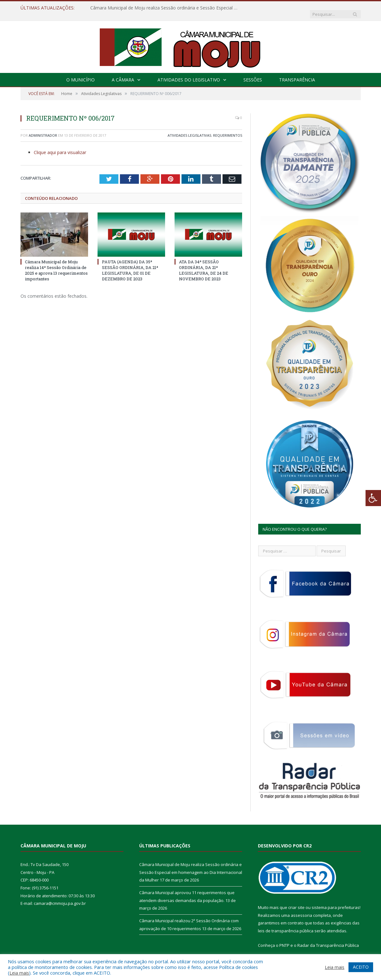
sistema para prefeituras (336, 901)
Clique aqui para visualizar (60, 146)
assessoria (301, 909)
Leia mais (19, 973)
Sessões (253, 73)
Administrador (43, 129)
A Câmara (123, 73)
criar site (296, 901)
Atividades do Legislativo (189, 73)
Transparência (297, 73)
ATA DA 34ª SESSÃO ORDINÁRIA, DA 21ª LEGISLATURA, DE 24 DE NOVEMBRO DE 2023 (204, 264)
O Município (80, 73)
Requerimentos (228, 129)
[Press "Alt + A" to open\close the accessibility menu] (373, 498)
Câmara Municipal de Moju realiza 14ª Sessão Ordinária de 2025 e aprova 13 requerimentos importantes (56, 264)
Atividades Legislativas (189, 129)
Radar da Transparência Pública (328, 939)
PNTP (284, 939)
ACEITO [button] (361, 967)
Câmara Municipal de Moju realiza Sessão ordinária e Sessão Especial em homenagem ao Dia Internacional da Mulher (163, 8)
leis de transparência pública (286, 924)
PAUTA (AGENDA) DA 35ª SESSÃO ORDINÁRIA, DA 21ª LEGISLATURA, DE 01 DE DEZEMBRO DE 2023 (130, 264)
